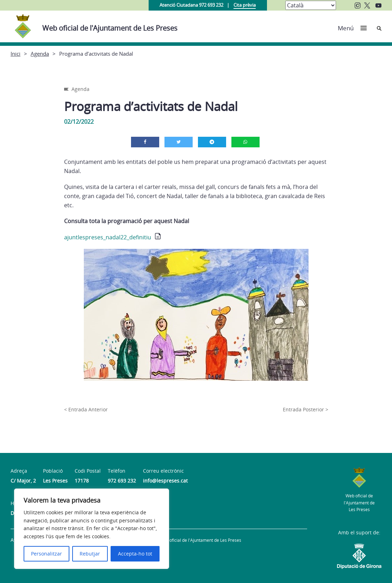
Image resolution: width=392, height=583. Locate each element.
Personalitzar (46, 554)
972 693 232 (122, 481)
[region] (92, 529)
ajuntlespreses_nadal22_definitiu (108, 237)
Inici (15, 54)
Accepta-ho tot (135, 554)
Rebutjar (90, 554)
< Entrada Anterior (86, 409)
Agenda (40, 54)
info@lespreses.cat (165, 481)
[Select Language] (311, 5)
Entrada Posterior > (306, 409)
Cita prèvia (245, 5)
